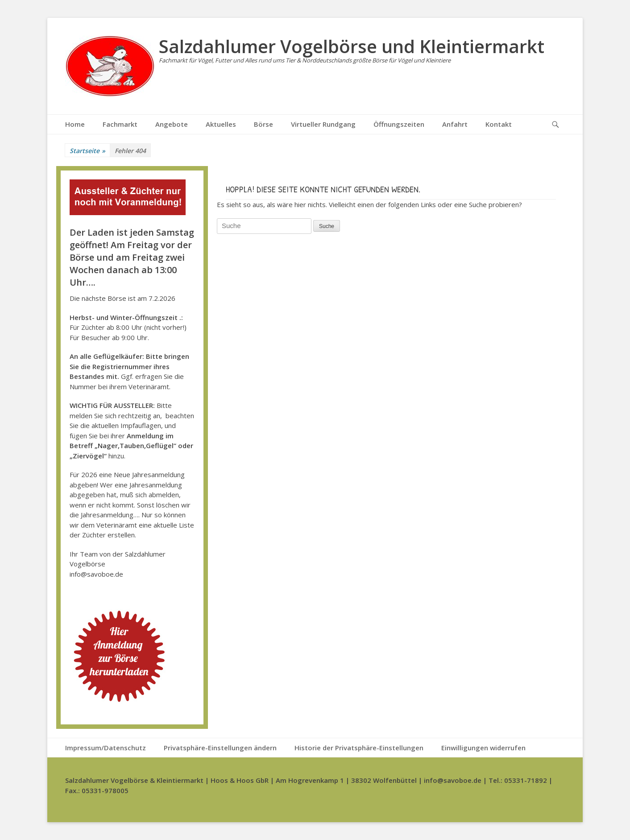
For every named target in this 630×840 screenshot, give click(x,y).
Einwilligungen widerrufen (483, 748)
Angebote (172, 124)
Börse (263, 124)
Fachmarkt (120, 124)
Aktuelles (221, 124)
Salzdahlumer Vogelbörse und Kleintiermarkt (352, 46)
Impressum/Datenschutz (106, 748)
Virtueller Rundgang (323, 124)
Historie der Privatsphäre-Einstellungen (359, 748)
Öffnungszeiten (399, 124)
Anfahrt (455, 124)
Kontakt (499, 124)
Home (75, 124)
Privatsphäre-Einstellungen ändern (220, 748)
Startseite (87, 151)
